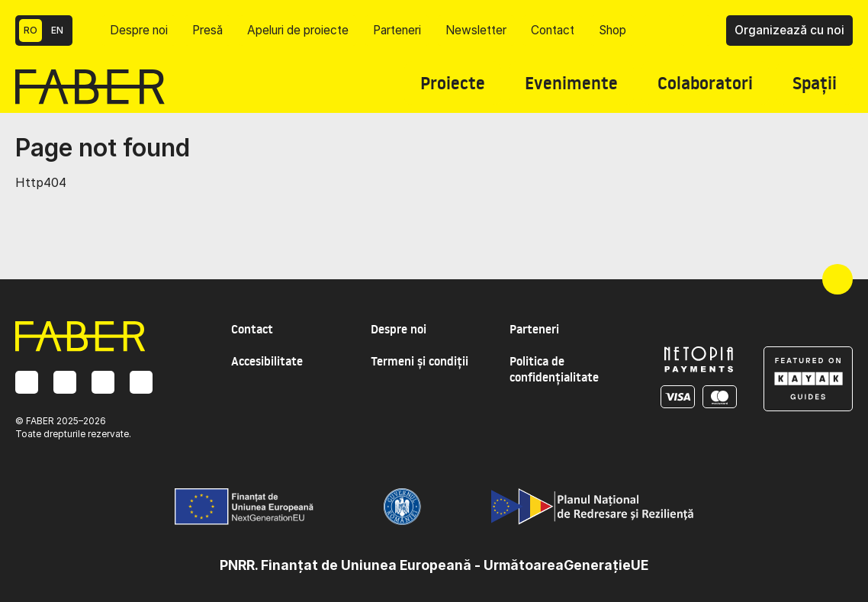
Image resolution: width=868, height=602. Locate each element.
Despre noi (139, 30)
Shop (612, 30)
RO (31, 30)
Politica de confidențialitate (554, 370)
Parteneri (397, 30)
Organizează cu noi (789, 30)
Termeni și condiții (420, 361)
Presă (207, 30)
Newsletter (476, 30)
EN (57, 30)
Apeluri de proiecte (298, 30)
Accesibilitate (267, 361)
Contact (553, 30)
